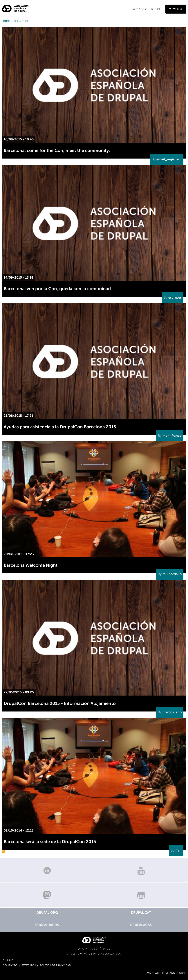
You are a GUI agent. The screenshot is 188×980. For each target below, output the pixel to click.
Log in (156, 9)
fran (178, 850)
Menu (177, 9)
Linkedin (47, 870)
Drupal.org (47, 913)
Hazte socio (139, 9)
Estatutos (29, 966)
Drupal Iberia (47, 925)
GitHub (141, 895)
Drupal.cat (141, 913)
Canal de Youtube (141, 870)
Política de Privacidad (55, 966)
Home (6, 21)
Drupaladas (141, 925)
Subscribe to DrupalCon (3, 851)
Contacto (10, 966)
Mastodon (47, 895)
